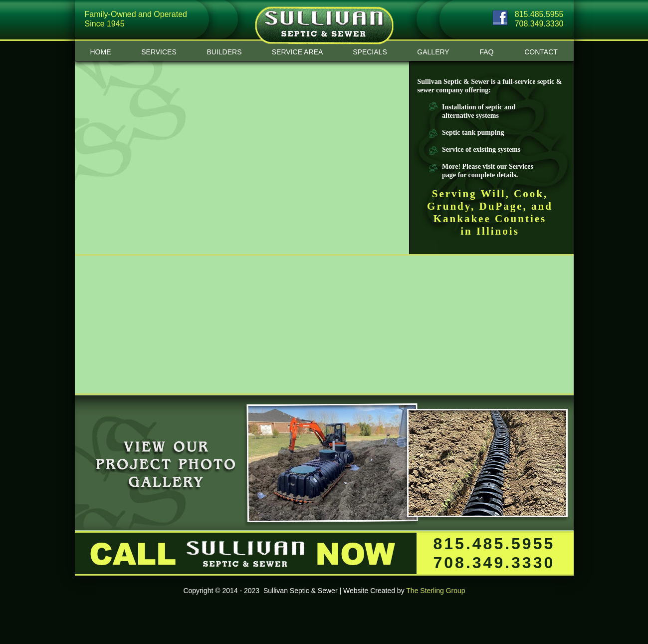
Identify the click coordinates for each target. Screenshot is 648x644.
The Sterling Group (435, 591)
